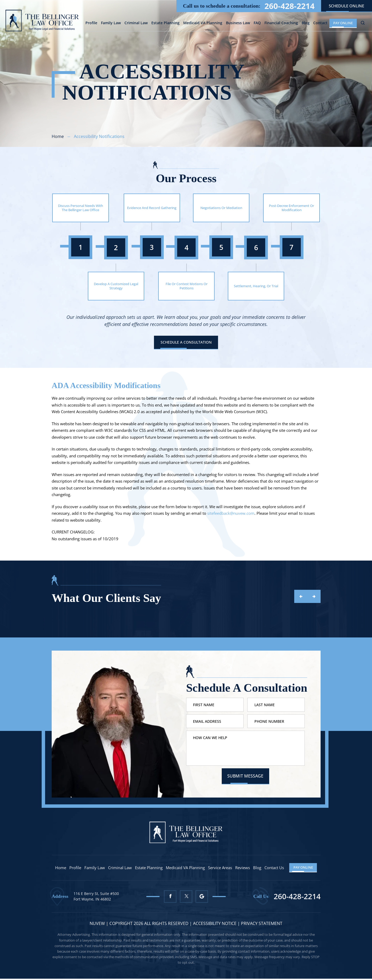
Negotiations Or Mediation (221, 208)
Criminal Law (136, 24)
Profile (91, 24)
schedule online (346, 6)
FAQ (257, 24)
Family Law (111, 24)
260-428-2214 (289, 6)
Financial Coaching (281, 24)
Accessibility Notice (215, 925)
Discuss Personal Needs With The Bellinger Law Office (81, 208)
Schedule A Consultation (186, 342)
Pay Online (343, 23)
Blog (306, 24)
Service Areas (220, 869)
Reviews (243, 869)
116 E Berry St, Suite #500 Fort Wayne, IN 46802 (96, 898)
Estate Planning (165, 24)
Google (202, 898)
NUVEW (97, 925)
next (314, 597)
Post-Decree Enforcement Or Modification (291, 208)
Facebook (170, 898)
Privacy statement (262, 925)
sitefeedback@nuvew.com (231, 513)
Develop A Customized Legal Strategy (116, 286)
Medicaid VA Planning (203, 24)
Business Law (238, 24)
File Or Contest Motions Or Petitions (187, 286)
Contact (320, 24)
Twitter (186, 898)
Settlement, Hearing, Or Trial (256, 286)
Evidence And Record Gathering (152, 208)
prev (301, 597)
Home (61, 869)
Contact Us (274, 869)
